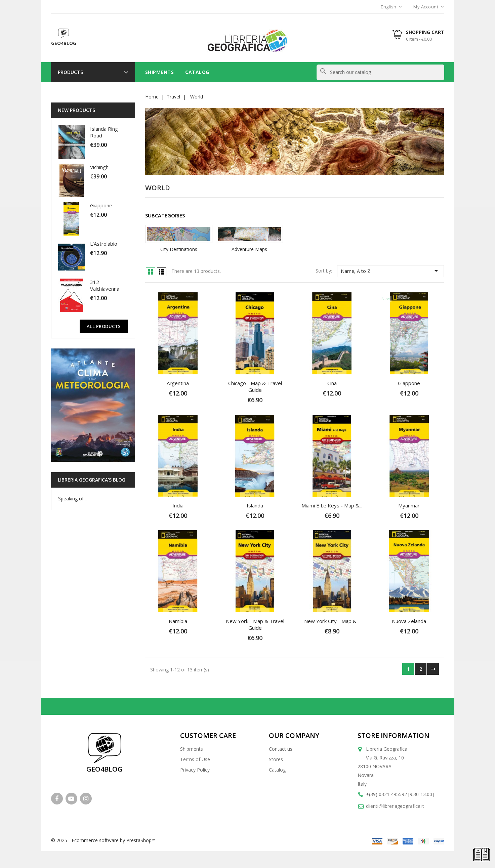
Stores (276, 759)
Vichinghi (100, 167)
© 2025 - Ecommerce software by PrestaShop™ (103, 840)
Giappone (101, 205)
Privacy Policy (195, 770)
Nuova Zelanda (409, 621)
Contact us (281, 749)
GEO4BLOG (105, 769)
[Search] (380, 72)
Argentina (178, 383)
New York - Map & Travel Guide (255, 624)
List (162, 272)
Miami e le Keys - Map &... (332, 505)
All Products (104, 326)
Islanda (255, 505)
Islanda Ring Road (104, 132)
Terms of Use (195, 759)
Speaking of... (72, 499)
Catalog (197, 72)
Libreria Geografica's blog (92, 480)
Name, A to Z (391, 271)
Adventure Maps (249, 249)
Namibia (178, 621)
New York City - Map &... (332, 621)
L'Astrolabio (104, 244)
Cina (332, 383)
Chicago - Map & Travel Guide (255, 386)
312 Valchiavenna (105, 285)
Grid (151, 272)
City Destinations (179, 249)
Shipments (160, 72)
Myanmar (409, 505)
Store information (394, 735)
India (178, 505)
